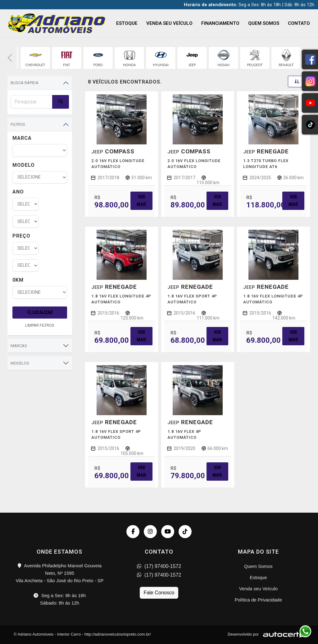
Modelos (20, 363)
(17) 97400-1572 (159, 566)
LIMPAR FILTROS (40, 325)
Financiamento (220, 23)
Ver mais (141, 200)
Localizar (40, 312)
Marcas (19, 346)
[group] (35, 58)
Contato (299, 23)
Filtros (18, 124)
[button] (10, 58)
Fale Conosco (159, 593)
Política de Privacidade (259, 600)
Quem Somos (264, 23)
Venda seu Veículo (169, 23)
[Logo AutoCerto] (282, 634)
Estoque (127, 23)
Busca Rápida (25, 83)
